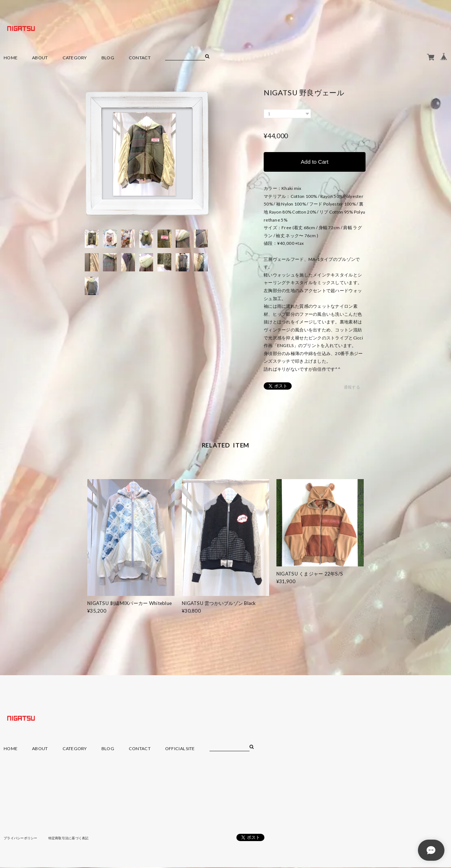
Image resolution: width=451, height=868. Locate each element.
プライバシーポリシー (22, 839)
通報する (352, 388)
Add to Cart (315, 162)
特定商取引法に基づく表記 (74, 839)
